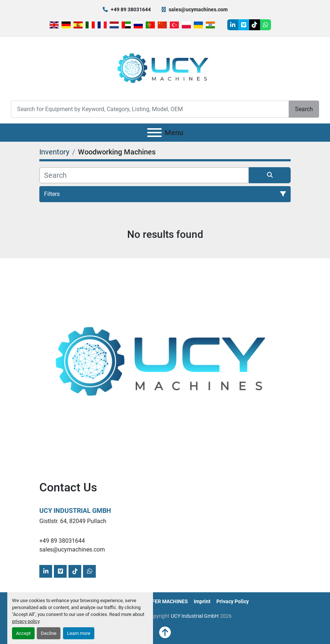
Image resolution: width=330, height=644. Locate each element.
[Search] (150, 109)
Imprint (202, 601)
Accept (23, 633)
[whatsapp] (266, 25)
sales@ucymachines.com (198, 9)
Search (304, 109)
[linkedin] (233, 25)
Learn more (79, 633)
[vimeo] (244, 25)
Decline (49, 633)
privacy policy (26, 621)
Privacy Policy (233, 601)
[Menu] (154, 133)
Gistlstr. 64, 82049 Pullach (73, 521)
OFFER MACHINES (167, 601)
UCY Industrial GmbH (75, 511)
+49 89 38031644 (131, 9)
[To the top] (165, 633)
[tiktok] (255, 25)
